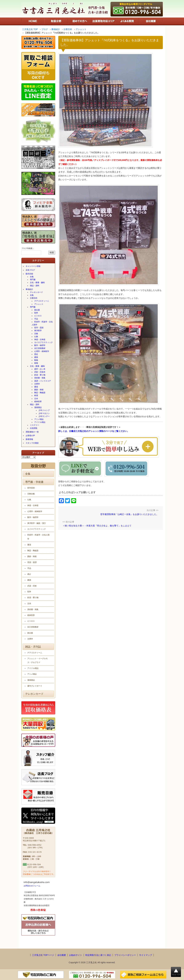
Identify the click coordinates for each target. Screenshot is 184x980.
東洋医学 (38, 331)
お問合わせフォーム (32, 886)
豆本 (36, 399)
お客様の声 (30, 436)
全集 (32, 277)
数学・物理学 (40, 345)
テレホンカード (36, 292)
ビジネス (38, 316)
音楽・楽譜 (32, 562)
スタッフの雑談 (32, 443)
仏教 (36, 337)
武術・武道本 (40, 372)
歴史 (36, 354)
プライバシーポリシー (125, 955)
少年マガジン (44, 413)
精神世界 (38, 402)
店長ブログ (30, 270)
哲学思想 (31, 488)
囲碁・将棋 (39, 390)
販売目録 (29, 274)
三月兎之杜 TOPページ (43, 955)
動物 (36, 360)
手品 (36, 319)
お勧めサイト (76, 955)
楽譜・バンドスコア (43, 381)
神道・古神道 (40, 339)
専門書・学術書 (34, 482)
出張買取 (34, 428)
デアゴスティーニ (42, 301)
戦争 (36, 313)
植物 (36, 363)
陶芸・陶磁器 (40, 393)
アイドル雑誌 (40, 422)
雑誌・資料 (35, 286)
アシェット (39, 304)
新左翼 (37, 310)
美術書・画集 (40, 378)
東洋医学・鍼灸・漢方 (37, 523)
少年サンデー (44, 416)
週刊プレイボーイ (35, 686)
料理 (36, 396)
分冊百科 (34, 298)
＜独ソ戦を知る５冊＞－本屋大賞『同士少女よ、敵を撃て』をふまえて (97, 526)
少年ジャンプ (44, 410)
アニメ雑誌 (39, 419)
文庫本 (37, 384)
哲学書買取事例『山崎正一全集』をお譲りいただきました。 (129, 514)
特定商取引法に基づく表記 (98, 955)
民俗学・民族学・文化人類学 (42, 323)
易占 (29, 574)
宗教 (36, 334)
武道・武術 (32, 586)
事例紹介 (29, 289)
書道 (36, 387)
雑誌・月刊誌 (33, 647)
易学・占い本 (40, 369)
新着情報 (29, 439)
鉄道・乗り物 (40, 375)
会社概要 (62, 955)
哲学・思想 (39, 328)
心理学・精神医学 (42, 351)
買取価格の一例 (32, 432)
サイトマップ (146, 955)
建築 (36, 357)
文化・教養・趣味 (37, 283)
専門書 (33, 280)
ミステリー (35, 425)
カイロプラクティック (44, 342)
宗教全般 (31, 494)
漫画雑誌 (38, 407)
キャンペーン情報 (33, 266)
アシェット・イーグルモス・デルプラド (38, 660)
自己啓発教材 (40, 348)
